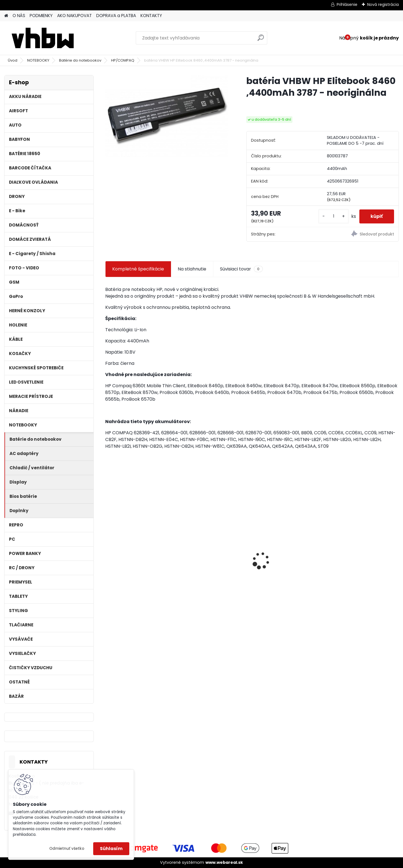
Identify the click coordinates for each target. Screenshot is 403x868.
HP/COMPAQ (123, 60)
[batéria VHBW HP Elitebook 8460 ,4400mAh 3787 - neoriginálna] (167, 116)
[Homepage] (6, 16)
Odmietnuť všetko (67, 849)
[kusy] (334, 216)
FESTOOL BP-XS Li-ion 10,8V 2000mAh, (138, 557)
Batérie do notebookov (80, 60)
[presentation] (108, 551)
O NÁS (19, 16)
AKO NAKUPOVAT (74, 16)
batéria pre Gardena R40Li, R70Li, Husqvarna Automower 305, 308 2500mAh (287, 560)
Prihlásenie (347, 4)
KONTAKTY (151, 16)
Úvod (13, 60)
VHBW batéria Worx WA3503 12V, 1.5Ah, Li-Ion (363, 557)
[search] (261, 40)
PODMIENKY (41, 16)
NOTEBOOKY (38, 60)
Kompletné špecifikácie (138, 269)
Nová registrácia (383, 4)
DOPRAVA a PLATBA (116, 16)
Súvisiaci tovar (241, 269)
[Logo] (43, 38)
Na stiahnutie (192, 269)
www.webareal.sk (224, 862)
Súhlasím (111, 849)
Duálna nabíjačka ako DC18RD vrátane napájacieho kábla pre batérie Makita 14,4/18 (208, 560)
